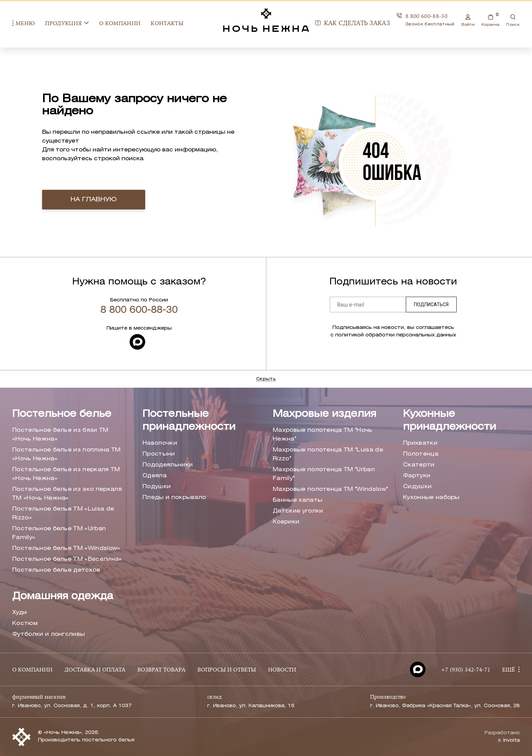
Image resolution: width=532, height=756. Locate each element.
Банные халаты (298, 500)
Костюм (25, 623)
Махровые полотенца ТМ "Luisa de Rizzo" (328, 454)
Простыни (159, 454)
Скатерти (419, 465)
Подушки (157, 487)
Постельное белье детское (56, 570)
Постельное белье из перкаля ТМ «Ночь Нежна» (66, 474)
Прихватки (420, 443)
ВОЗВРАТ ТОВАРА (161, 670)
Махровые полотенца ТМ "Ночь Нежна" (323, 435)
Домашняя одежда (63, 597)
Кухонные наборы (431, 497)
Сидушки (417, 487)
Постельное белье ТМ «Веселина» (67, 559)
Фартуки (417, 476)
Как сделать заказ (353, 24)
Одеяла (155, 476)
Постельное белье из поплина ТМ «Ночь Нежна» (66, 454)
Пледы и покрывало (174, 497)
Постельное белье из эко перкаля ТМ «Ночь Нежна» (67, 494)
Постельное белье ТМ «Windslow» (66, 548)
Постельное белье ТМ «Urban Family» (59, 533)
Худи (20, 613)
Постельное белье (62, 414)
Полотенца (421, 454)
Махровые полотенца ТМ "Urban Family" (324, 474)
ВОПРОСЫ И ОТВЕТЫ (227, 670)
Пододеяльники (168, 465)
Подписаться (431, 305)
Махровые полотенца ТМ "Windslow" (330, 489)
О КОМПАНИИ (32, 670)
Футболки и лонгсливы (49, 634)
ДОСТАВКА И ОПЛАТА (95, 670)
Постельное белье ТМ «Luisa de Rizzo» (63, 513)
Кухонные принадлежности (450, 421)
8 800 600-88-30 (422, 16)
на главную (94, 200)
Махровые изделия (325, 414)
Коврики (286, 522)
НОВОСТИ (282, 670)
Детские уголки (298, 511)
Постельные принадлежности (189, 421)
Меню (24, 24)
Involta (511, 741)
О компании (120, 24)
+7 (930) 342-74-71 (465, 670)
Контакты (167, 24)
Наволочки (160, 443)
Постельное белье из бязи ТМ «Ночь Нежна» (60, 435)
